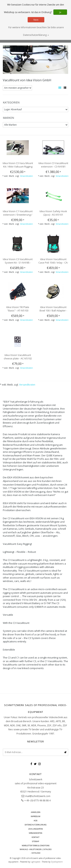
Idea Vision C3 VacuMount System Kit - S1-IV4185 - (18, 261)
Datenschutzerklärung (36, 825)
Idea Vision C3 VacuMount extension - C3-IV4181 (53, 165)
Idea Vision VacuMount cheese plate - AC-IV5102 (18, 357)
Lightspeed (35, 862)
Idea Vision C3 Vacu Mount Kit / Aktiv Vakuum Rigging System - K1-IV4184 (18, 167)
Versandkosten (27, 176)
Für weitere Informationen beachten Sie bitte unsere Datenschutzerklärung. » (36, 31)
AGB (35, 821)
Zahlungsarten (35, 829)
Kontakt (35, 837)
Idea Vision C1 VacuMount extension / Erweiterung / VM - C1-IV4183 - (18, 215)
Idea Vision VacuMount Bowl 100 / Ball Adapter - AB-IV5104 (53, 310)
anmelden (36, 812)
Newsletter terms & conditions (36, 846)
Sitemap (35, 841)
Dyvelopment (57, 862)
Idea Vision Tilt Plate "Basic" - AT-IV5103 (18, 309)
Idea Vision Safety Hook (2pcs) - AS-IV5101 (53, 213)
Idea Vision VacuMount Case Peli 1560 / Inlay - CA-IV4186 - (53, 263)
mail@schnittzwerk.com (38, 796)
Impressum (35, 816)
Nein (36, 20)
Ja (60, 12)
